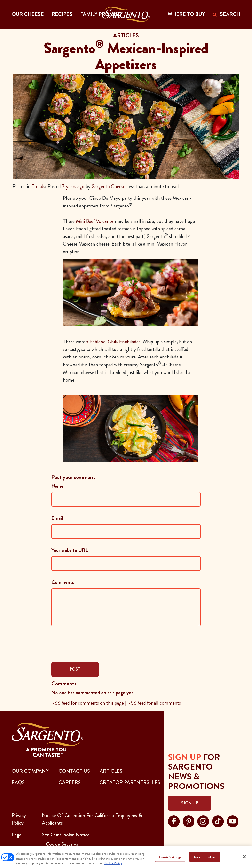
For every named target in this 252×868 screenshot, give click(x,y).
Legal (17, 835)
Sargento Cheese (108, 186)
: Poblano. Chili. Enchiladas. (114, 342)
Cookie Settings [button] (62, 844)
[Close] (244, 857)
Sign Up (190, 803)
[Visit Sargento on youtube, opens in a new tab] (233, 820)
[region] (126, 857)
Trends (38, 186)
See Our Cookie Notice (66, 835)
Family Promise (101, 14)
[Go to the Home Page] (126, 14)
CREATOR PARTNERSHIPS (130, 782)
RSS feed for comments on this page (88, 703)
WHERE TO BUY (186, 14)
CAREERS (70, 782)
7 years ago (73, 186)
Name (57, 486)
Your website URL (70, 550)
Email (57, 518)
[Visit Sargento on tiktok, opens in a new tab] (218, 820)
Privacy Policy (19, 819)
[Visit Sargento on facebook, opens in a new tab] (174, 820)
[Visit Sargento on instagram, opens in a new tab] (203, 820)
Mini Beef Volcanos (95, 221)
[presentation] (88, 644)
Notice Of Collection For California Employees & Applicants (92, 819)
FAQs (18, 782)
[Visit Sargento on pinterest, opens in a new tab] (189, 820)
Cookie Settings (170, 857)
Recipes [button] (62, 14)
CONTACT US (74, 771)
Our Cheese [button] (28, 14)
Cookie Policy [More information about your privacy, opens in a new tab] (113, 863)
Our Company (30, 771)
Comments (63, 582)
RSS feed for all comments (154, 703)
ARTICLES (111, 771)
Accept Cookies (205, 857)
